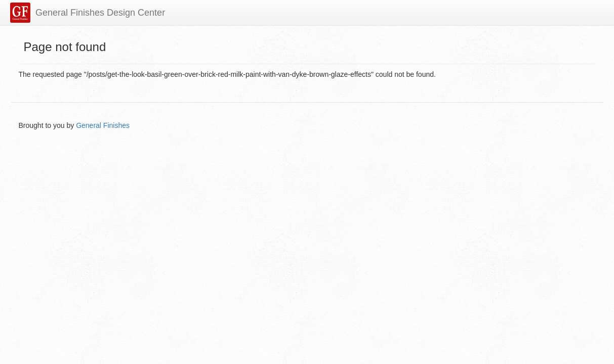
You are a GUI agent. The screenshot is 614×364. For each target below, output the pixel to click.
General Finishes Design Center (100, 13)
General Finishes (103, 125)
